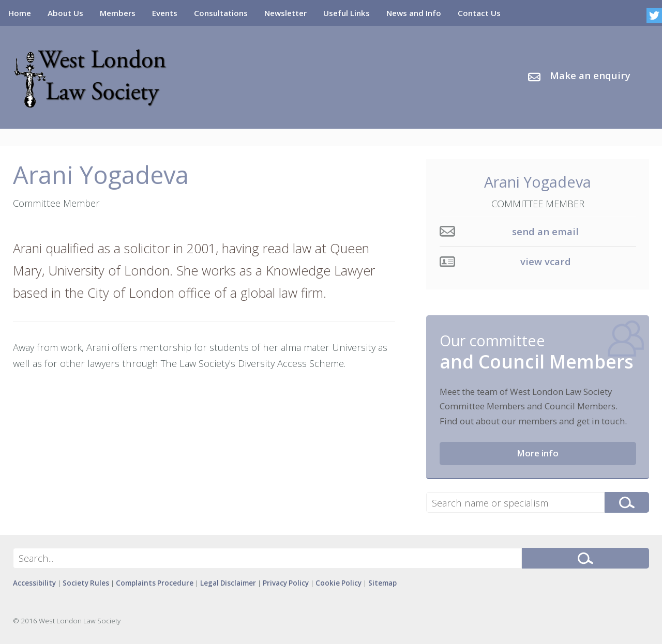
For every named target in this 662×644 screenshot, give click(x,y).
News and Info (414, 13)
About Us (65, 13)
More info (538, 453)
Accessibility (34, 583)
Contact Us (479, 13)
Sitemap (382, 583)
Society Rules (86, 583)
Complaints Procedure (155, 583)
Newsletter (285, 13)
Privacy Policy (286, 583)
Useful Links (347, 13)
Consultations (221, 13)
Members (118, 13)
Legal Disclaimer (228, 583)
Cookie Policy (338, 583)
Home (20, 13)
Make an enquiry (590, 75)
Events (165, 13)
